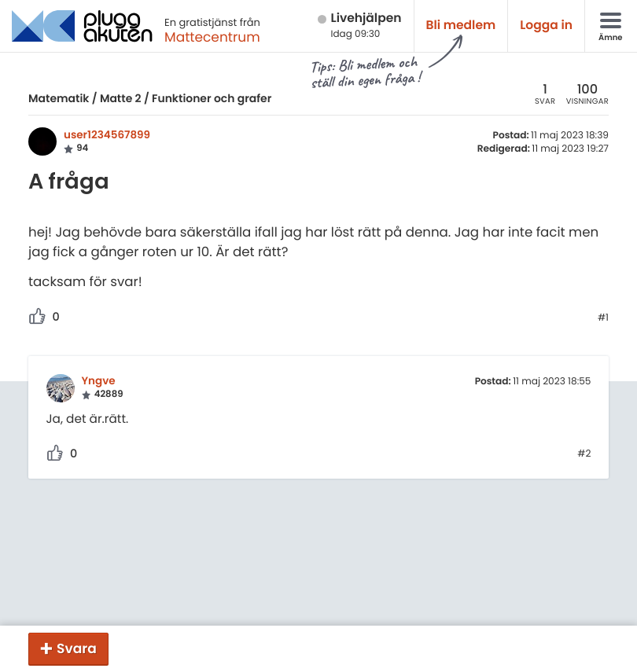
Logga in (546, 26)
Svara (77, 648)
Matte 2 (121, 98)
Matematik (59, 98)
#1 (603, 318)
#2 (584, 454)
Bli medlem (461, 26)
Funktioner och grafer (212, 98)
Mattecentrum (212, 37)
